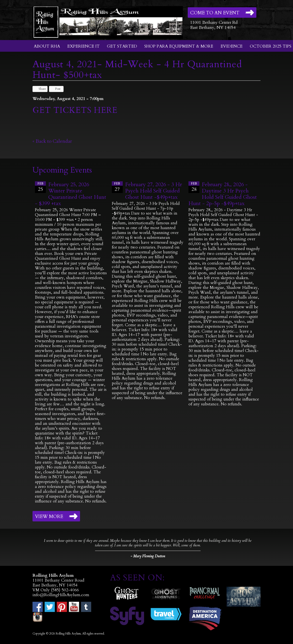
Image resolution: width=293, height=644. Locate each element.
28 (194, 187)
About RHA (47, 46)
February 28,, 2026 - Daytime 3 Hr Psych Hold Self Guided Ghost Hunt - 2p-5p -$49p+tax (223, 194)
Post (55, 89)
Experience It (83, 46)
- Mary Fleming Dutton (148, 556)
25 (40, 187)
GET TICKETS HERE (76, 110)
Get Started (122, 46)
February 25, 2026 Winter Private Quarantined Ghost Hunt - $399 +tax (71, 194)
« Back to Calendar (52, 141)
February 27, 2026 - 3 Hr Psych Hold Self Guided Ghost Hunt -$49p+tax (154, 191)
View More (49, 517)
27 (117, 187)
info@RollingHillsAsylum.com (61, 595)
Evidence (232, 46)
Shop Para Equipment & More (179, 46)
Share (40, 89)
